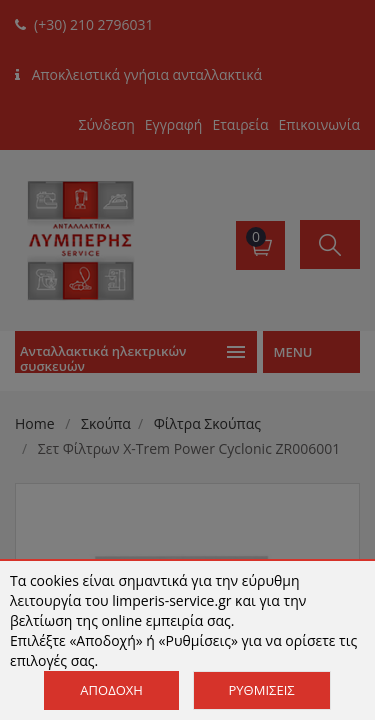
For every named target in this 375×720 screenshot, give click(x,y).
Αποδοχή (111, 690)
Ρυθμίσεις (262, 690)
